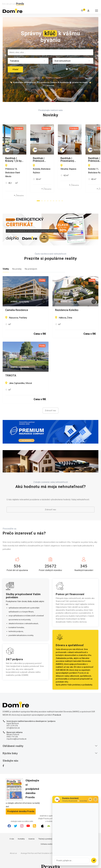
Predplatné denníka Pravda (21, 805)
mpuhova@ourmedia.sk (17, 732)
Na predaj (17, 262)
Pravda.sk (82, 666)
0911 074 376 (12, 719)
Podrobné (72, 69)
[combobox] (50, 52)
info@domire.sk (13, 721)
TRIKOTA (11, 369)
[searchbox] (51, 52)
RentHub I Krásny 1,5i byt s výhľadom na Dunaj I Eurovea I (23, 160)
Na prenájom (31, 262)
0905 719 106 (12, 730)
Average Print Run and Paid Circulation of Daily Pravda (41, 847)
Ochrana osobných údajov (51, 837)
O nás (12, 832)
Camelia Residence (17, 304)
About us (13, 847)
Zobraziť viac (50, 404)
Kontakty (21, 832)
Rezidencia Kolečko (67, 304)
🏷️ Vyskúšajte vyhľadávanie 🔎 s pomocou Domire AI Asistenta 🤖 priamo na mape (49, 82)
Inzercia (31, 832)
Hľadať (15, 69)
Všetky (6, 262)
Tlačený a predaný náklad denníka (51, 832)
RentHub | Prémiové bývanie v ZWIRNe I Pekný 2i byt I (73, 160)
